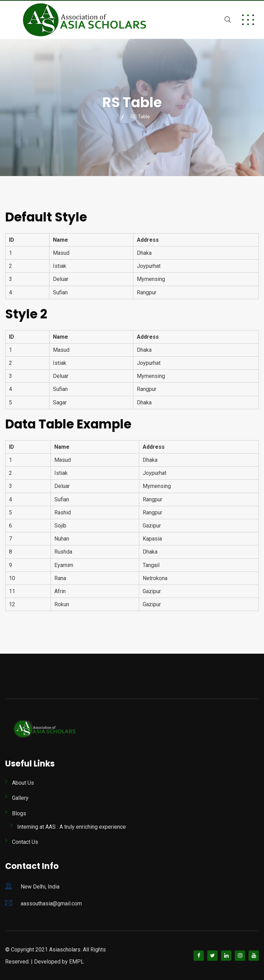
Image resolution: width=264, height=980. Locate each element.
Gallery (20, 798)
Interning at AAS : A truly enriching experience (71, 827)
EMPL (76, 962)
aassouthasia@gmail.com (51, 903)
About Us (23, 783)
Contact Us (25, 842)
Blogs (19, 813)
